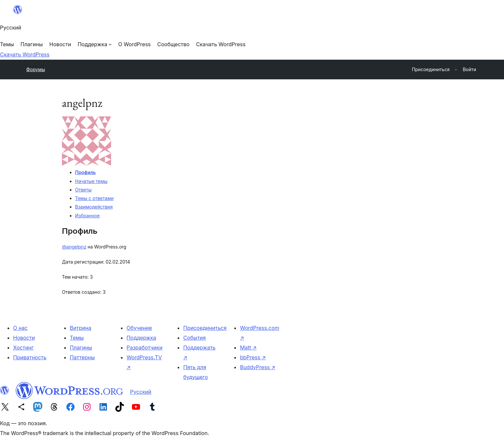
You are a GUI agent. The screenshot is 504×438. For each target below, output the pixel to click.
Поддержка (141, 338)
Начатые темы (91, 181)
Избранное (87, 216)
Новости (24, 338)
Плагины (81, 348)
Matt (248, 348)
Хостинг (23, 348)
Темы (77, 338)
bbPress (253, 357)
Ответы (83, 190)
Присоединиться (205, 328)
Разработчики (144, 348)
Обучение (139, 328)
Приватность (30, 357)
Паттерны (82, 357)
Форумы (36, 69)
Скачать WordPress (25, 54)
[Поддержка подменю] (95, 44)
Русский (141, 392)
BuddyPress (258, 367)
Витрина (80, 328)
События (194, 338)
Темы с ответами (94, 198)
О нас (20, 328)
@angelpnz (74, 247)
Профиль (85, 172)
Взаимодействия (94, 207)
